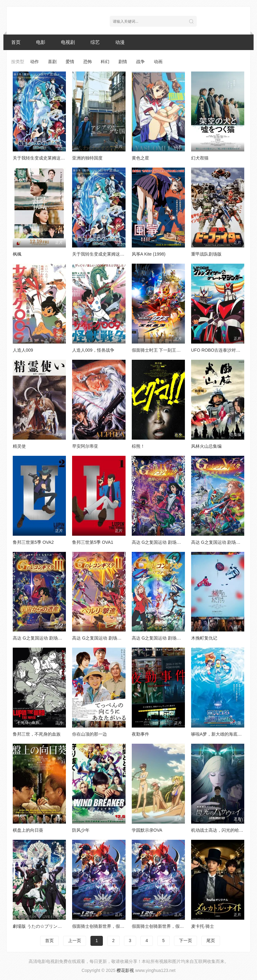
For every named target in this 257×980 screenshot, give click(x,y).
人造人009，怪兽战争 (93, 350)
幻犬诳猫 (200, 158)
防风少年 (81, 830)
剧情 (123, 62)
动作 (34, 62)
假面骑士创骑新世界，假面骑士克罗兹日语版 (175, 926)
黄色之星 (140, 158)
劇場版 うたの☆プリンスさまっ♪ (45, 926)
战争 (140, 62)
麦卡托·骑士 (203, 926)
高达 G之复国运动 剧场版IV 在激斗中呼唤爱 (174, 542)
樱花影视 (125, 970)
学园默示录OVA (147, 830)
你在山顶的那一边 (89, 734)
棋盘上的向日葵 (28, 830)
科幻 (105, 62)
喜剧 (52, 62)
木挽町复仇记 (204, 638)
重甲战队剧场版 (206, 254)
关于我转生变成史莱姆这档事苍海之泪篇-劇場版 (119, 254)
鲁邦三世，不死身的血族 (37, 734)
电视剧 (68, 42)
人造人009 (23, 350)
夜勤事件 (140, 734)
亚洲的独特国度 (87, 158)
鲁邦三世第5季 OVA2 (33, 542)
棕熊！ (138, 446)
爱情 (70, 62)
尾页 (211, 941)
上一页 (75, 941)
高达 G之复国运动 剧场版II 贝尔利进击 (109, 638)
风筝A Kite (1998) (149, 254)
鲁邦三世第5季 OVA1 (93, 542)
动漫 (120, 42)
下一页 (186, 941)
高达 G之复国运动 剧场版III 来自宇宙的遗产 (55, 638)
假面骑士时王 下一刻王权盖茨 (161, 350)
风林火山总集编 (206, 446)
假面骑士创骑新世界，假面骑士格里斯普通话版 (118, 926)
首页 (16, 42)
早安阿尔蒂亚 (85, 446)
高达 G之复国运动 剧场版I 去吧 (162, 638)
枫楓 (17, 254)
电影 (41, 42)
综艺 (95, 42)
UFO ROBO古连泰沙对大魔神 (220, 350)
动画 (158, 62)
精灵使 (19, 446)
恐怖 (88, 62)
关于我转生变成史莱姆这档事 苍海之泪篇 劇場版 (60, 158)
